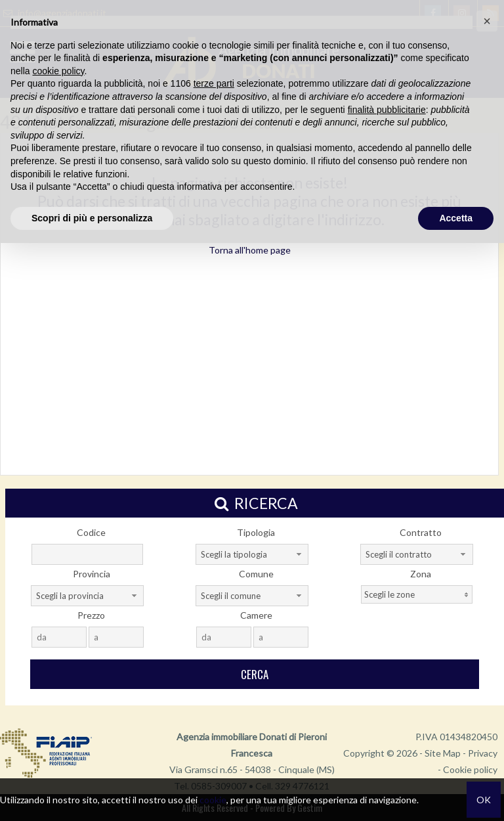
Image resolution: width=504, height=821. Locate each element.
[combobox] (252, 554)
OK (484, 800)
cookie (213, 800)
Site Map (443, 753)
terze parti (214, 83)
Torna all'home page (250, 250)
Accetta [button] (456, 218)
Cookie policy (470, 769)
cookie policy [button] (58, 71)
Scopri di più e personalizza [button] (92, 218)
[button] (487, 21)
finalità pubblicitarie (387, 110)
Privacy (483, 753)
